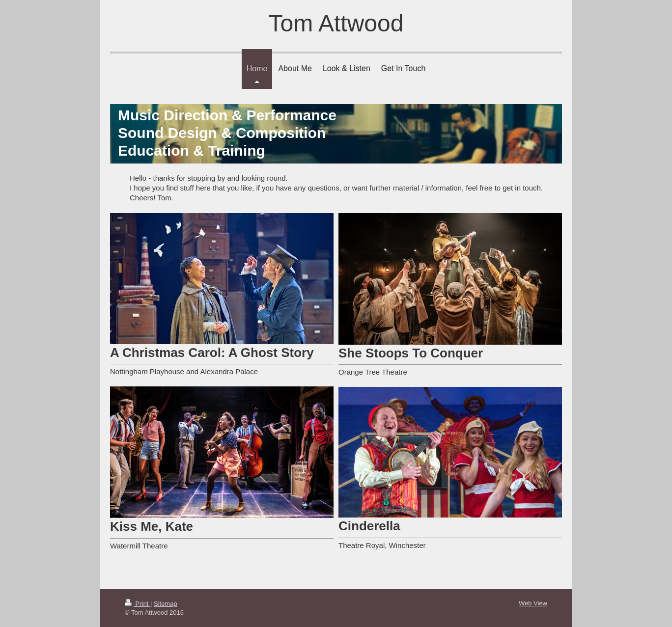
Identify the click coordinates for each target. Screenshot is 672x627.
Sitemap (166, 604)
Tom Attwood (336, 23)
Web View (533, 603)
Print (138, 604)
